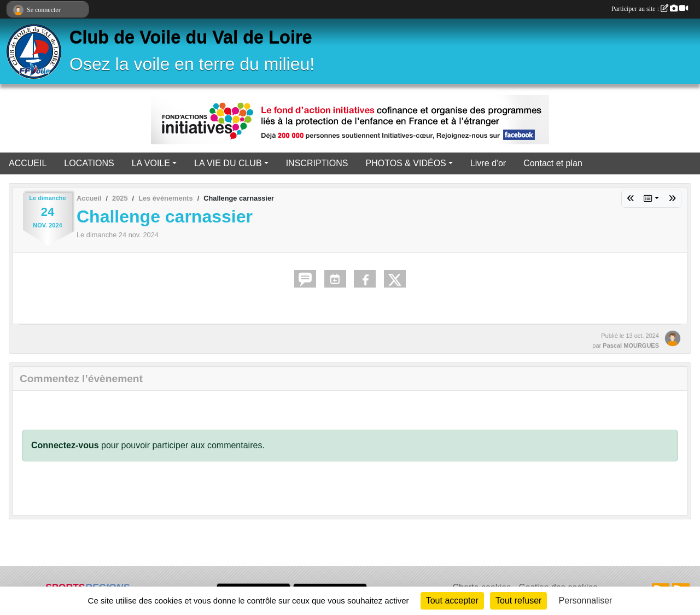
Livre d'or (488, 163)
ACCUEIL (28, 163)
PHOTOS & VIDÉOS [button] (406, 163)
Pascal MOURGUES (631, 345)
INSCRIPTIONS (317, 163)
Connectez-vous (65, 445)
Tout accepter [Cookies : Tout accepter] (452, 601)
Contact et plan (553, 163)
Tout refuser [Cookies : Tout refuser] (518, 601)
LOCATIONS (89, 163)
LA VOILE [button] (151, 163)
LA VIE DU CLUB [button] (228, 163)
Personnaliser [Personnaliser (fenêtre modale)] (586, 601)
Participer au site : (650, 9)
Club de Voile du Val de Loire (191, 37)
